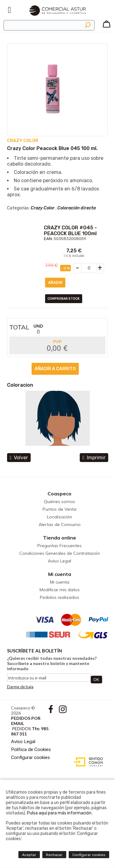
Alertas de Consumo (60, 524)
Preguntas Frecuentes (59, 546)
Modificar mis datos (60, 590)
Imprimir (94, 458)
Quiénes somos (59, 502)
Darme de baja (20, 687)
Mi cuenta (60, 574)
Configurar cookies (31, 757)
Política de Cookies (31, 750)
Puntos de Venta (59, 509)
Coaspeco (59, 494)
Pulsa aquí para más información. (60, 813)
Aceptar (29, 855)
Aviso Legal (59, 561)
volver (19, 458)
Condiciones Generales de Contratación (60, 553)
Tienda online (59, 538)
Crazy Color (43, 208)
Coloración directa (77, 208)
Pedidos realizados (59, 597)
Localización (59, 517)
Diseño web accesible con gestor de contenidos (87, 762)
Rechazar (54, 855)
